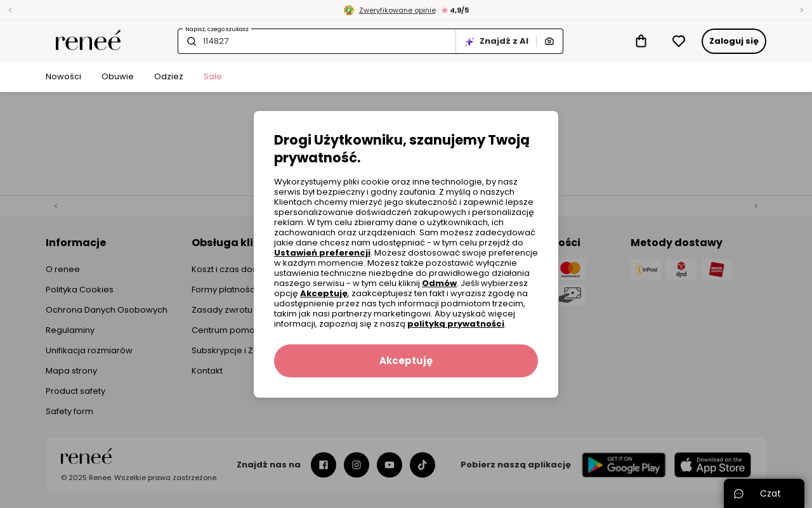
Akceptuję (324, 293)
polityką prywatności (456, 324)
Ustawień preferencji (322, 253)
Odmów (439, 283)
